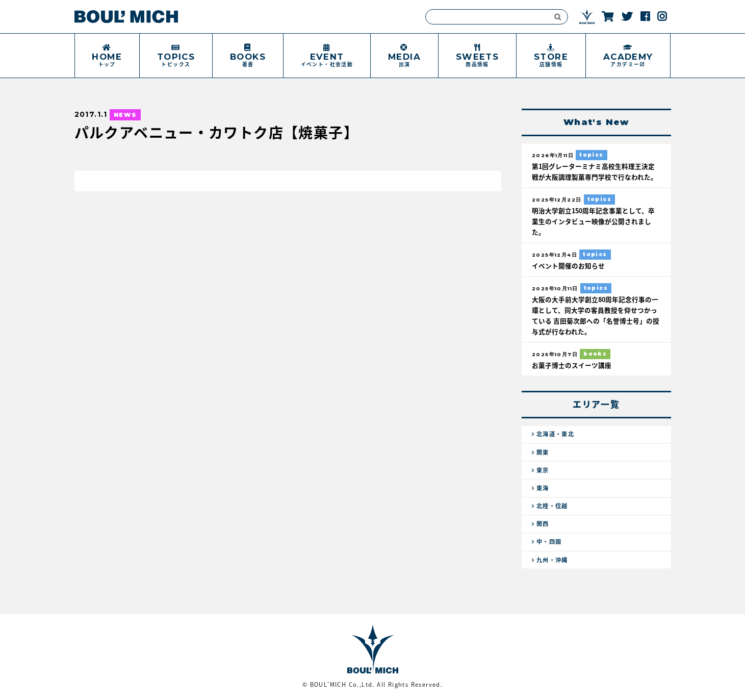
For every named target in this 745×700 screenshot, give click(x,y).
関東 (543, 452)
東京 (543, 470)
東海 (543, 488)
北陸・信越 (552, 506)
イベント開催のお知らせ (568, 266)
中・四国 (549, 542)
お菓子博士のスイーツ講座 (572, 365)
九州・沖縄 (552, 560)
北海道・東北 (555, 434)
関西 (543, 524)
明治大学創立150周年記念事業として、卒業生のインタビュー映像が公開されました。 (593, 221)
